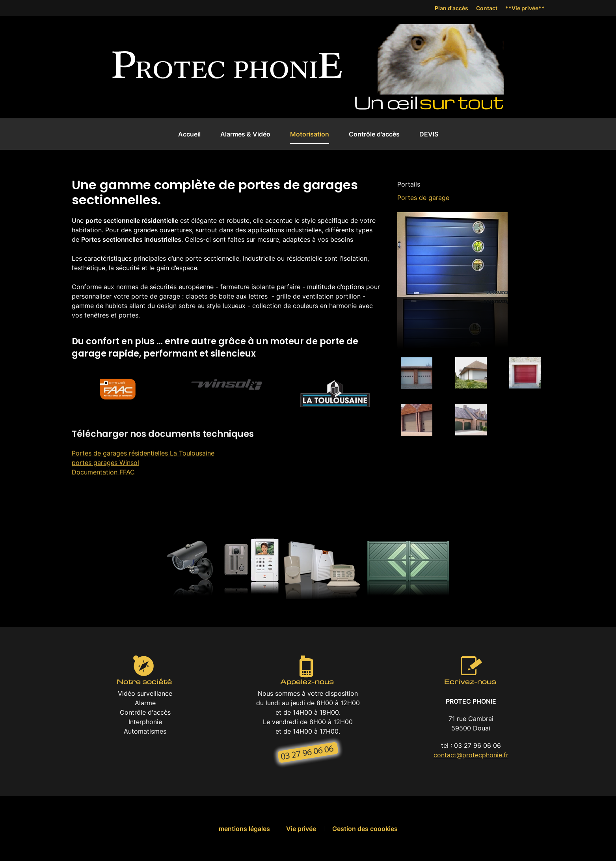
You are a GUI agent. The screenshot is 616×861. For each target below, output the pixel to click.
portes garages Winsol (105, 458)
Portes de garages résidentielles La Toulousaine (143, 449)
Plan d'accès (451, 8)
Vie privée (301, 829)
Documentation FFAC (103, 468)
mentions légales (244, 829)
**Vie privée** (525, 8)
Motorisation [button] (310, 134)
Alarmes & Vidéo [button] (245, 134)
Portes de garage (423, 198)
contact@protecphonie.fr (471, 755)
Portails (409, 184)
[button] (417, 369)
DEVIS (429, 134)
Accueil (189, 134)
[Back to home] (227, 67)
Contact (487, 8)
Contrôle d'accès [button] (374, 134)
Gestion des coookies (365, 829)
